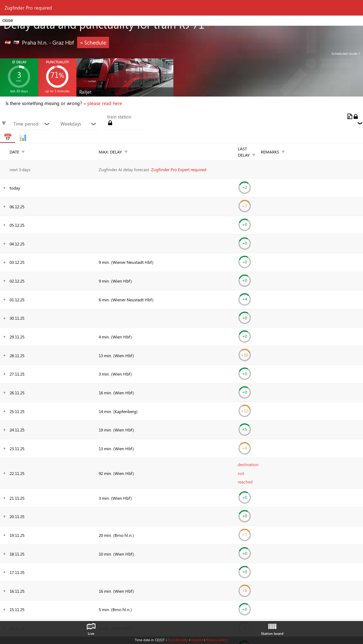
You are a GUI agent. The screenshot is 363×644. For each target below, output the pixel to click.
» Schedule (93, 42)
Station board (272, 627)
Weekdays (79, 124)
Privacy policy (217, 640)
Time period (32, 124)
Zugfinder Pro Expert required (179, 169)
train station (119, 117)
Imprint (197, 640)
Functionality (178, 640)
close (7, 20)
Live (91, 627)
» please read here (103, 103)
